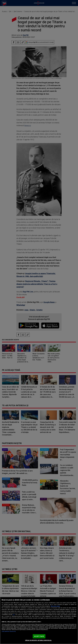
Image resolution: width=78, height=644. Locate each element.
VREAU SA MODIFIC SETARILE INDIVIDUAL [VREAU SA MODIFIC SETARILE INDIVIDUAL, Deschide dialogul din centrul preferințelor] (38, 640)
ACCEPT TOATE (39, 636)
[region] (39, 620)
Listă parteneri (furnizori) (9, 631)
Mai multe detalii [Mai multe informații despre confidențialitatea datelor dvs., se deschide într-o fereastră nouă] (55, 606)
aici (14, 615)
